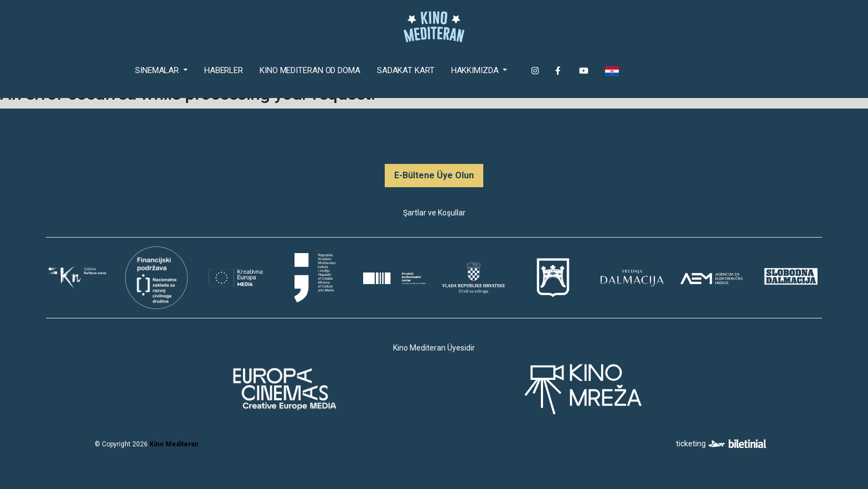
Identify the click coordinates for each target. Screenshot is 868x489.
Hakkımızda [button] (476, 70)
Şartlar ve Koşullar (434, 213)
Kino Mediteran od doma (312, 70)
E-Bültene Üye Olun (434, 175)
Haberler (224, 70)
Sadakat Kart (406, 70)
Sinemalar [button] (158, 70)
